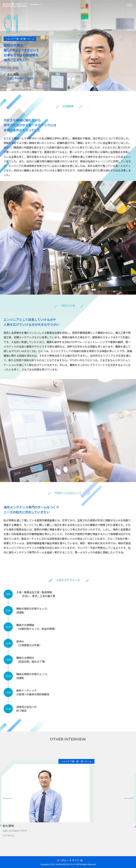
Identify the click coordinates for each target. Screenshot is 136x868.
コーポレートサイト (68, 860)
